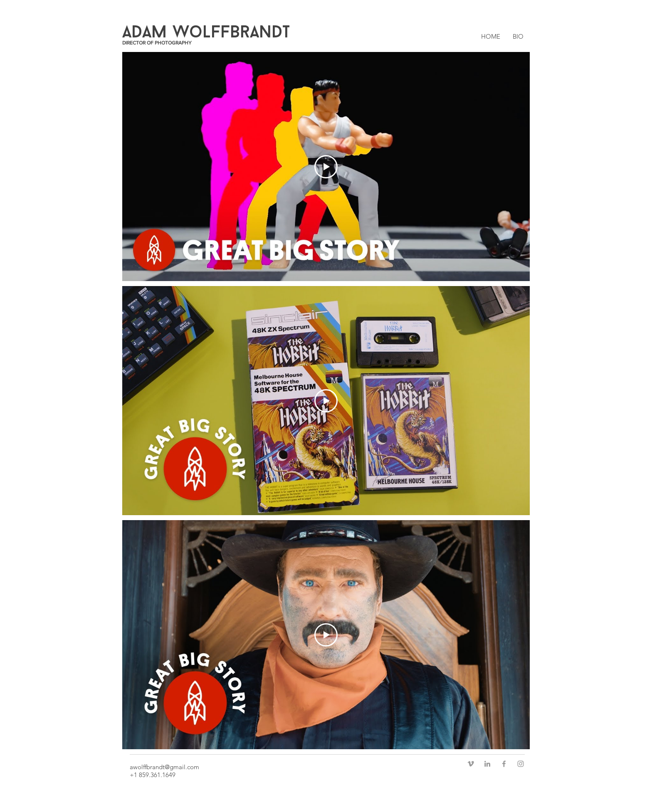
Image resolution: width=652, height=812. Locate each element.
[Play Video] (326, 167)
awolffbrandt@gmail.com (164, 767)
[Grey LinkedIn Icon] (487, 764)
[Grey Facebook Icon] (504, 764)
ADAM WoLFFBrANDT (206, 33)
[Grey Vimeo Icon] (471, 764)
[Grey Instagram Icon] (521, 764)
